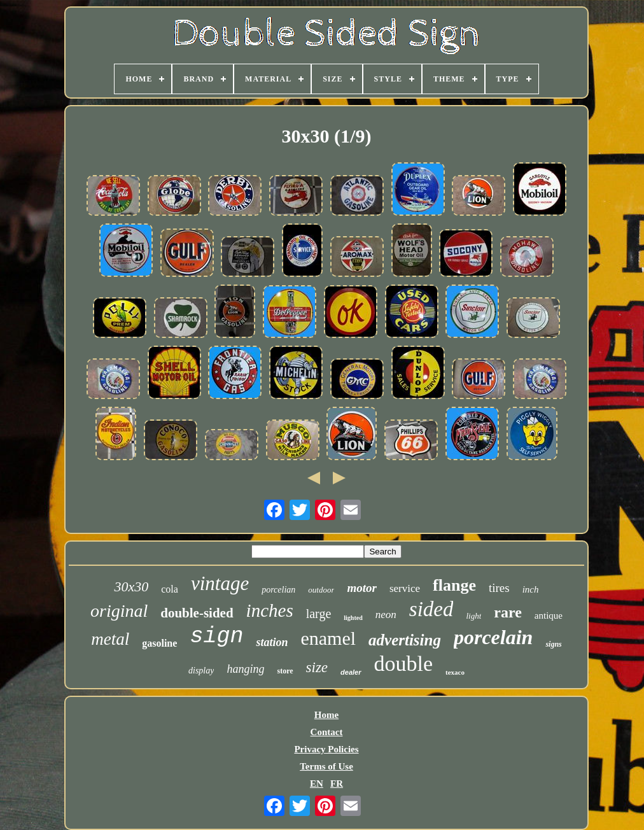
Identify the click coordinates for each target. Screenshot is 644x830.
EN (317, 784)
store (285, 671)
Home (326, 715)
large (319, 614)
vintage (220, 583)
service (405, 588)
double (404, 664)
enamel (328, 638)
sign (216, 637)
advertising (405, 640)
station (272, 642)
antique (549, 615)
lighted (353, 618)
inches (270, 610)
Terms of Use (326, 766)
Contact (327, 732)
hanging (245, 669)
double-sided (197, 613)
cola (170, 589)
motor (361, 588)
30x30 (131, 587)
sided (431, 609)
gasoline (159, 643)
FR (337, 784)
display (201, 671)
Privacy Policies (326, 749)
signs (553, 644)
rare (508, 612)
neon (386, 615)
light (473, 616)
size (317, 667)
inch (531, 589)
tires (499, 588)
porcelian (278, 590)
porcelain (493, 637)
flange (454, 585)
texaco (455, 672)
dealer (351, 672)
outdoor (321, 590)
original (119, 611)
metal (110, 639)
